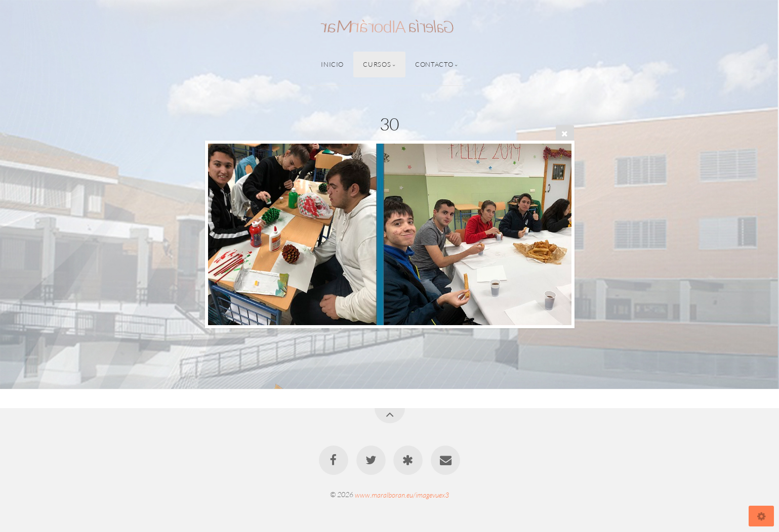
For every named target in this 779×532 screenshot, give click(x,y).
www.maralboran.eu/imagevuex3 (402, 494)
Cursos (377, 64)
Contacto (434, 64)
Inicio (332, 64)
